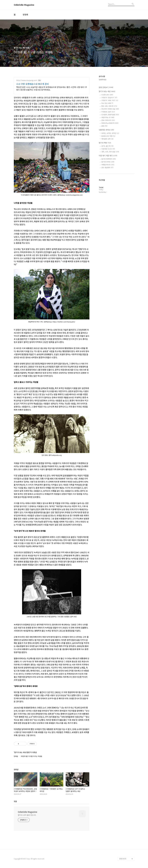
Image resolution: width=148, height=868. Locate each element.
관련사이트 (123, 859)
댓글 (15, 801)
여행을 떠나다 (108, 165)
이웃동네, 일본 (108, 112)
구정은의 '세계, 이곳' (110, 100)
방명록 (25, 15)
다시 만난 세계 (107, 103)
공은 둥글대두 (107, 167)
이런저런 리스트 (108, 149)
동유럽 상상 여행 (108, 136)
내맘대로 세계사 (106, 130)
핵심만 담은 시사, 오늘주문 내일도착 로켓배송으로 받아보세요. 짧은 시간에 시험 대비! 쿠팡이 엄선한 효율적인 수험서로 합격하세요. (52, 88)
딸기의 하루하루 (109, 159)
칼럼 (104, 126)
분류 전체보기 (106, 87)
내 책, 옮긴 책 (107, 146)
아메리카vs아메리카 (110, 123)
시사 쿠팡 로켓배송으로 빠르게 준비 (33, 84)
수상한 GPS (107, 95)
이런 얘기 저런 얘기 (108, 156)
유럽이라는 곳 (108, 117)
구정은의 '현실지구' (109, 98)
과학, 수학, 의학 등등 (110, 152)
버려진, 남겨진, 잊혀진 (110, 133)
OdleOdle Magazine (24, 5)
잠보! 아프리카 (108, 120)
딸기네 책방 (105, 143)
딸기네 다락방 (108, 162)
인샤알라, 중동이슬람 (110, 115)
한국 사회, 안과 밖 (109, 106)
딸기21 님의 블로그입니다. (27, 815)
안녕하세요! (103, 80)
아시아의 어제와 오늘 (110, 109)
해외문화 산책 (107, 139)
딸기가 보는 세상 (107, 91)
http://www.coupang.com (27, 80)
